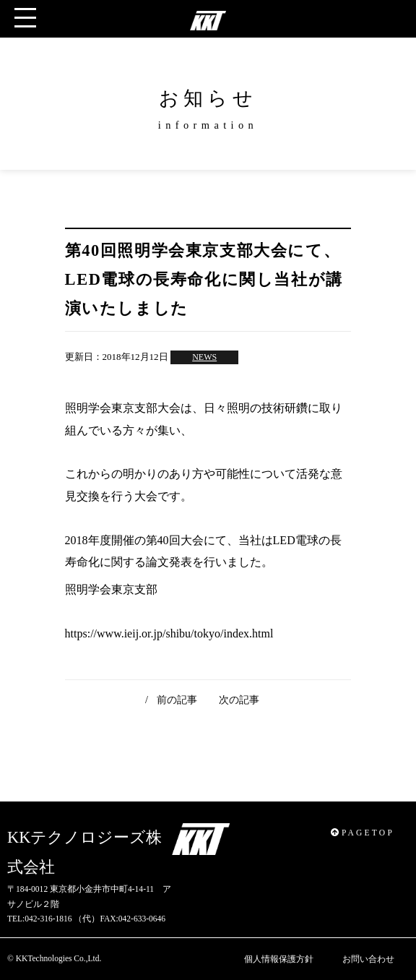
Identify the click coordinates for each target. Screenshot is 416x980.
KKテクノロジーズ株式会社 (84, 852)
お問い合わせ (368, 959)
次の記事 (239, 700)
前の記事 (177, 700)
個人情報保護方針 (279, 959)
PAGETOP (363, 833)
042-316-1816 (48, 919)
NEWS (204, 357)
